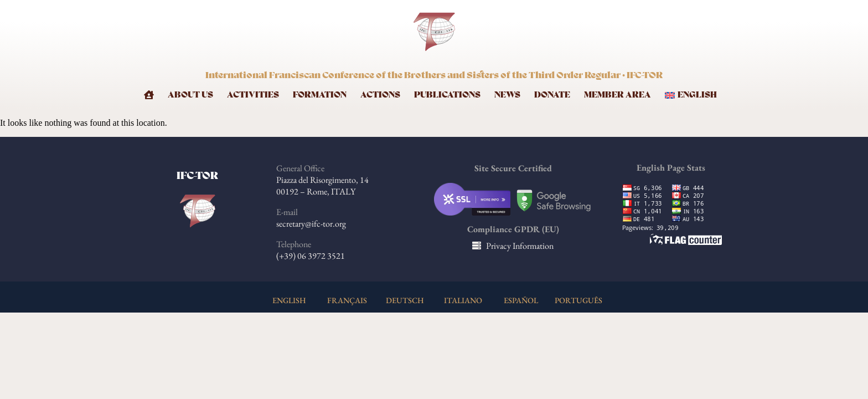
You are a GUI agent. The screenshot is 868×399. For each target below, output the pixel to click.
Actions (380, 95)
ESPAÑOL (521, 300)
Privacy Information (520, 246)
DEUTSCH (405, 300)
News (507, 95)
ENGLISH (289, 300)
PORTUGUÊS (578, 300)
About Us (190, 95)
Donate (552, 95)
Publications (447, 95)
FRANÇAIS (347, 300)
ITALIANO (463, 300)
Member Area (618, 95)
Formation (320, 95)
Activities (253, 95)
